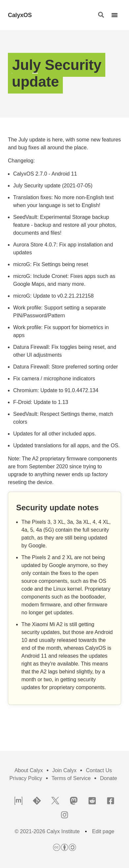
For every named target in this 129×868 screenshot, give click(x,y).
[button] (101, 15)
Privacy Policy (26, 778)
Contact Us (99, 770)
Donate (109, 778)
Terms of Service (71, 778)
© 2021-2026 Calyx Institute (47, 832)
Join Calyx (64, 770)
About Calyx (29, 770)
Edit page (103, 832)
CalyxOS (20, 15)
